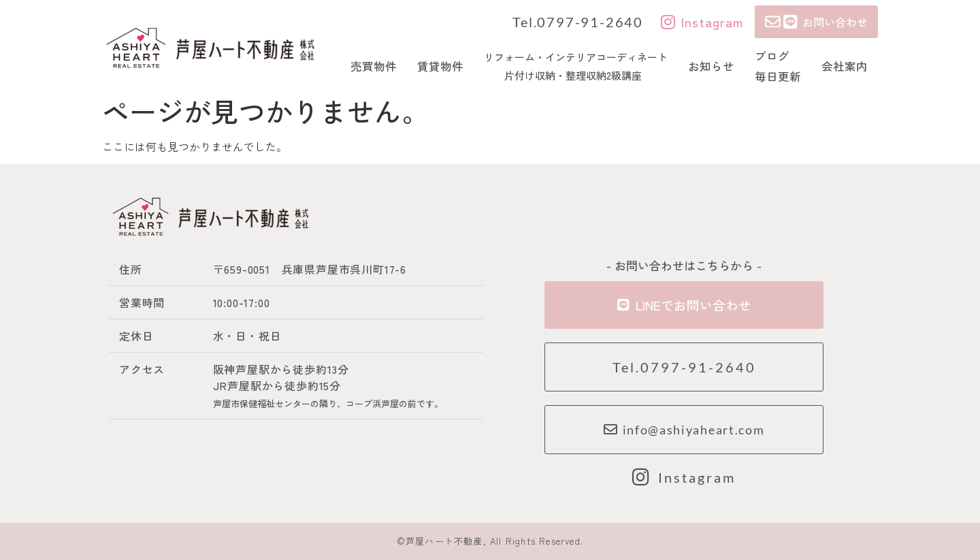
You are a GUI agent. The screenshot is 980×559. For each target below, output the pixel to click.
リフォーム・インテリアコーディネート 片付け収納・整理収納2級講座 (576, 66)
